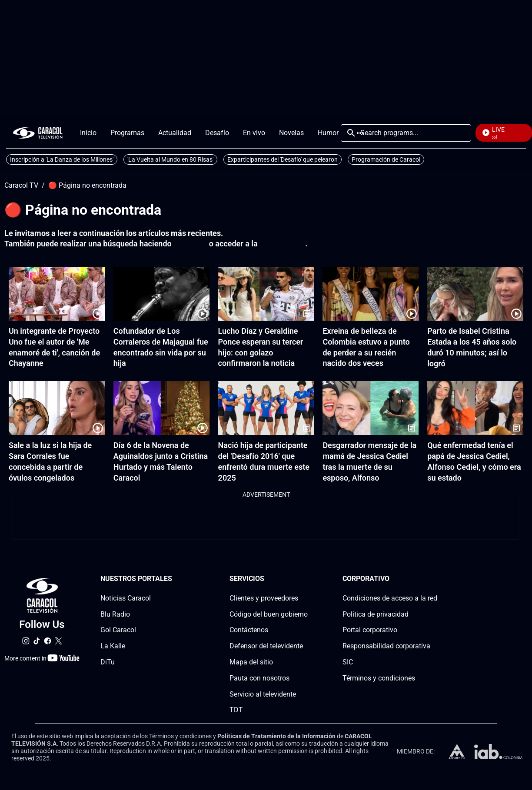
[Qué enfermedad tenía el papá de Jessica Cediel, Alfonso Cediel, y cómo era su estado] (475, 408)
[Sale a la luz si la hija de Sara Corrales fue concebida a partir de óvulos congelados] (57, 408)
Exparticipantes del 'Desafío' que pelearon (283, 159)
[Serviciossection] (305, 579)
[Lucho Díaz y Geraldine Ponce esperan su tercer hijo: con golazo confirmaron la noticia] (266, 294)
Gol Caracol (118, 630)
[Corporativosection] (435, 579)
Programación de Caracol (386, 159)
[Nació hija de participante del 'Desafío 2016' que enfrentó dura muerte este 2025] (266, 408)
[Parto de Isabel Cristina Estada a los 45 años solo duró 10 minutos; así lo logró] (475, 294)
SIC (348, 662)
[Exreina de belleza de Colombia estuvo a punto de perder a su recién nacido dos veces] (371, 294)
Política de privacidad (376, 614)
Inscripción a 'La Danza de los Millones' (62, 159)
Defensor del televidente (266, 646)
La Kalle (113, 646)
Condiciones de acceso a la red (390, 598)
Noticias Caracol (126, 598)
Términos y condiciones (379, 678)
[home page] (38, 133)
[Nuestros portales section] (175, 579)
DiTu (108, 662)
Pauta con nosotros (259, 678)
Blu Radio (115, 614)
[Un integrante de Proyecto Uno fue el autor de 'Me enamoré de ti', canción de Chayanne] (57, 294)
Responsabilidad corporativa (386, 646)
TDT (236, 710)
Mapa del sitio (251, 662)
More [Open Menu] (360, 133)
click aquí (190, 244)
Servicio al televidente (263, 694)
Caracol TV (21, 186)
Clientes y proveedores (264, 598)
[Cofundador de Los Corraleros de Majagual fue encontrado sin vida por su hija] (161, 294)
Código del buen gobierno (269, 614)
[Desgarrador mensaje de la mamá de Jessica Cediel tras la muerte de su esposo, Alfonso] (371, 408)
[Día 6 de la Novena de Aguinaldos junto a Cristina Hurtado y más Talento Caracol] (161, 408)
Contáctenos (249, 630)
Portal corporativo (370, 630)
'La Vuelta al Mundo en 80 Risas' (170, 159)
